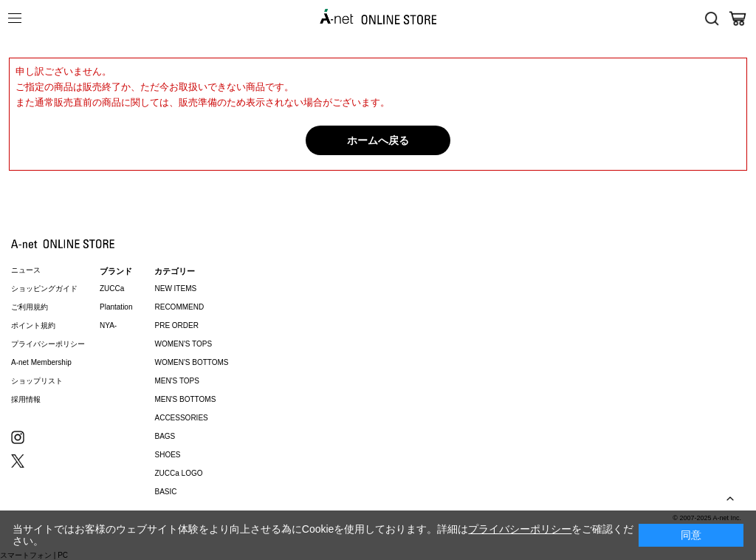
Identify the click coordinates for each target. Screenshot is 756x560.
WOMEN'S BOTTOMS (191, 362)
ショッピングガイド (44, 288)
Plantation (116, 307)
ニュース (26, 270)
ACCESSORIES (181, 418)
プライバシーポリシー (48, 344)
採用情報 (26, 399)
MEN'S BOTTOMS (185, 399)
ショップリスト (37, 381)
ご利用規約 (30, 307)
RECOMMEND (179, 307)
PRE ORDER (176, 325)
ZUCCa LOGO (178, 473)
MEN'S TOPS (176, 381)
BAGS (165, 436)
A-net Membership (41, 362)
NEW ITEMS (175, 288)
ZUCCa (112, 288)
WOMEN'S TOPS (183, 344)
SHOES (167, 455)
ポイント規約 (33, 325)
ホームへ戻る (378, 140)
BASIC (165, 492)
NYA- (108, 325)
